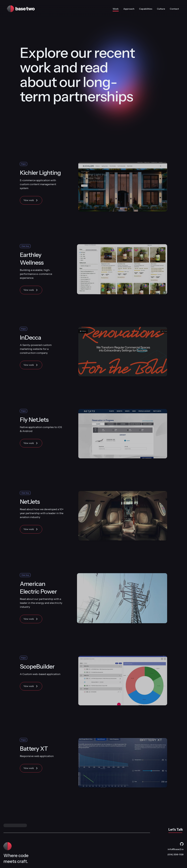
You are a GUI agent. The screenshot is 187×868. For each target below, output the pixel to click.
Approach (129, 9)
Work (116, 9)
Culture (161, 9)
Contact (174, 9)
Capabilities (146, 9)
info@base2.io (176, 849)
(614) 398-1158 (175, 854)
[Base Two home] (40, 9)
